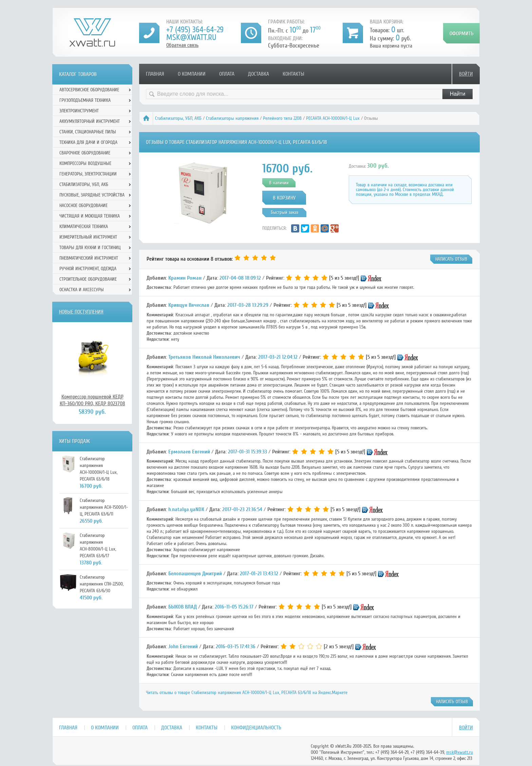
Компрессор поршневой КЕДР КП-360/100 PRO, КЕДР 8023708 (92, 400)
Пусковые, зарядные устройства (92, 195)
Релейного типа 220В (282, 118)
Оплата (227, 74)
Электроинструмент (79, 111)
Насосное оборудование (83, 205)
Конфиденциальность (256, 728)
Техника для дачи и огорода (88, 142)
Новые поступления (81, 312)
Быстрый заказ (284, 212)
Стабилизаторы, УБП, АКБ (178, 118)
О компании (192, 74)
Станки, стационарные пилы (88, 132)
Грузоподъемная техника (85, 100)
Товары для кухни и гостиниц (90, 248)
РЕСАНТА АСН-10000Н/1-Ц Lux (333, 118)
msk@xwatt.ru (191, 38)
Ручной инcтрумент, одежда (88, 269)
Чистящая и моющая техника (90, 216)
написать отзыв (451, 259)
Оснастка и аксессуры (82, 290)
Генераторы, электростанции (88, 174)
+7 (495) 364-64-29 (195, 30)
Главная (155, 74)
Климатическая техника (84, 227)
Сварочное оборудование (85, 153)
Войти (466, 74)
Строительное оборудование (88, 279)
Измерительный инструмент (88, 237)
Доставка (259, 74)
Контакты (293, 74)
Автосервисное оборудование (89, 90)
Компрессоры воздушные (85, 163)
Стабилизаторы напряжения (232, 118)
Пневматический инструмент (89, 258)
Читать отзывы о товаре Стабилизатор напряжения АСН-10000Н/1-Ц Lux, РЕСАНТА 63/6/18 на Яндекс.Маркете (247, 693)
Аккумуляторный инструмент (90, 121)
